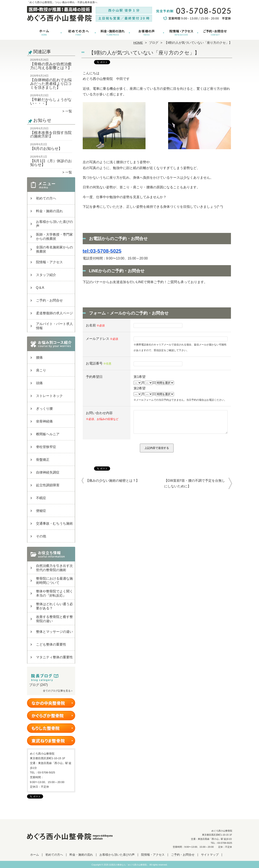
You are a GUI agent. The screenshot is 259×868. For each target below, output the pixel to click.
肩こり (41, 370)
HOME (138, 43)
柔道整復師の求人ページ (54, 313)
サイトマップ (210, 855)
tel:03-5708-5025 (102, 251)
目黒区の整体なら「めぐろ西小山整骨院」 (129, 865)
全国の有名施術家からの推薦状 (54, 249)
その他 (41, 536)
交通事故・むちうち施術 (54, 523)
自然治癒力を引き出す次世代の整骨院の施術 (54, 568)
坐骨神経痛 (44, 421)
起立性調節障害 (48, 485)
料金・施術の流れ (113, 33)
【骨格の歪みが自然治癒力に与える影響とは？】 (51, 66)
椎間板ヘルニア (48, 434)
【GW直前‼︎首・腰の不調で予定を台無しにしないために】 (195, 488)
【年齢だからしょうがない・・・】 (51, 101)
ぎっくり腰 (44, 409)
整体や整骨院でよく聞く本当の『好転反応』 (54, 593)
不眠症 (41, 498)
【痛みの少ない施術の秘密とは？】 (112, 485)
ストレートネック (49, 396)
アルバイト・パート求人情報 (54, 326)
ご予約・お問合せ (215, 33)
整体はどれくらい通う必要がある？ (54, 606)
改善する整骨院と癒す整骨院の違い (54, 619)
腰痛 (39, 358)
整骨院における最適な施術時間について (54, 581)
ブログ (154, 43)
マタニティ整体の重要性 (54, 657)
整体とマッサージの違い (54, 632)
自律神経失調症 (48, 472)
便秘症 (41, 511)
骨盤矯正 (43, 460)
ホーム (44, 33)
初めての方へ (78, 33)
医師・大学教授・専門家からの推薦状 (54, 237)
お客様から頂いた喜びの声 (147, 33)
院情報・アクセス (181, 33)
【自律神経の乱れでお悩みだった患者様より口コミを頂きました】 (51, 84)
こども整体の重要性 (51, 644)
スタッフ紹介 (46, 275)
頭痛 (39, 383)
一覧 (69, 111)
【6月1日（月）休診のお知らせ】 (51, 163)
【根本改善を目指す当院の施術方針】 (51, 135)
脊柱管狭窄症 (46, 447)
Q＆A (40, 288)
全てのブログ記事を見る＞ (58, 691)
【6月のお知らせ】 (46, 149)
